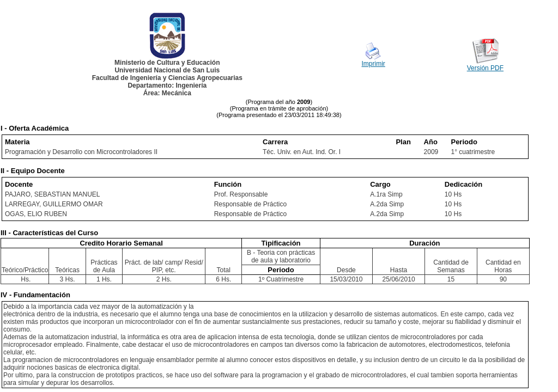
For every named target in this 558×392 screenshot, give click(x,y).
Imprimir (374, 64)
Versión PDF (485, 68)
